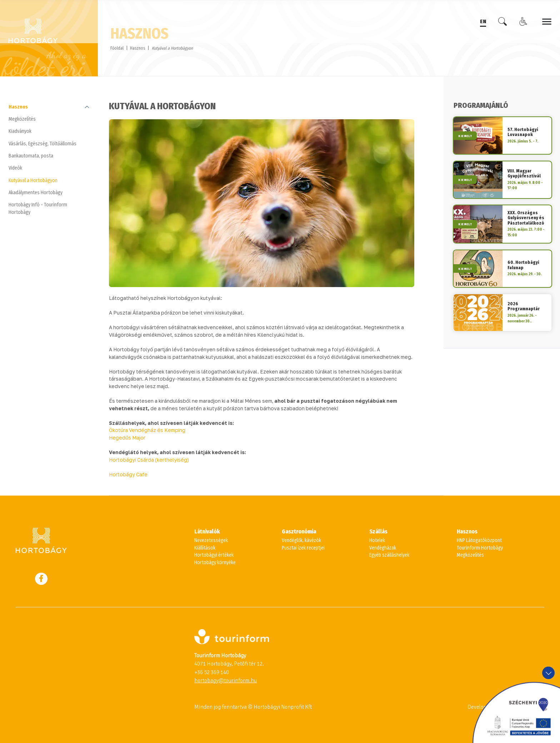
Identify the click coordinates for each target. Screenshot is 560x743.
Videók (15, 168)
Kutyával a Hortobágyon (33, 180)
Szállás (378, 532)
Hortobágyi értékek (214, 555)
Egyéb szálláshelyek (389, 555)
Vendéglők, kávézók (301, 540)
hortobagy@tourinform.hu (226, 681)
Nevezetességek (211, 540)
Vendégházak (383, 548)
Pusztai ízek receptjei (303, 548)
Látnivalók (207, 532)
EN (483, 21)
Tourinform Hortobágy (480, 548)
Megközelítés (22, 119)
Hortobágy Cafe (128, 475)
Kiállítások (205, 548)
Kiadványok (20, 131)
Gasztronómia (299, 532)
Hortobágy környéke (215, 563)
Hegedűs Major (127, 438)
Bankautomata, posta (31, 156)
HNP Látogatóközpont (479, 540)
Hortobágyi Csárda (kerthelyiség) (149, 460)
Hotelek (377, 540)
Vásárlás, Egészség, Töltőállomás (42, 144)
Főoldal (117, 48)
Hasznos (137, 48)
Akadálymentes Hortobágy (36, 193)
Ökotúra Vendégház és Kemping (147, 430)
